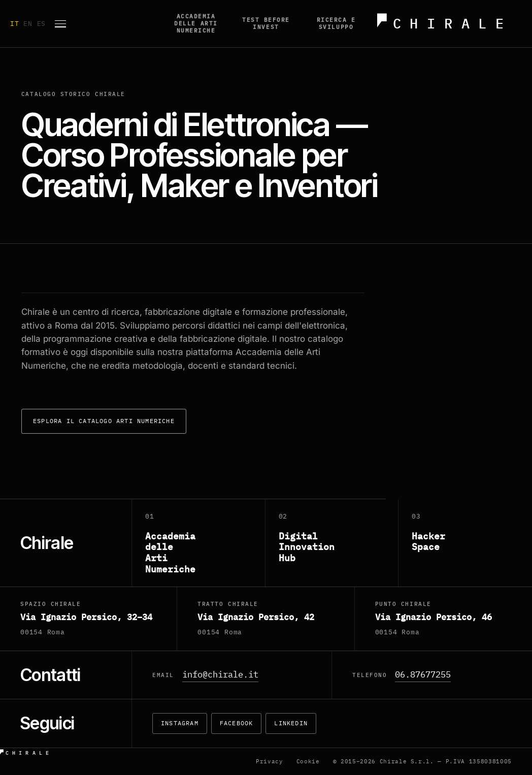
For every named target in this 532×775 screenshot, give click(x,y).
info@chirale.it (220, 674)
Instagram (180, 723)
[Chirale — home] (446, 24)
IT (17, 24)
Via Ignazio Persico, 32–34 (86, 617)
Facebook (237, 723)
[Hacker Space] (465, 543)
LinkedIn (291, 723)
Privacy (270, 761)
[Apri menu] (60, 24)
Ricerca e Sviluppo (336, 23)
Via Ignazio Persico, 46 (434, 617)
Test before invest (266, 23)
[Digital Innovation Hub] (332, 543)
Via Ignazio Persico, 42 (256, 617)
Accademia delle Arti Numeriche (196, 23)
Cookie (308, 761)
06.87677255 (423, 674)
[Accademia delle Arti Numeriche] (199, 543)
